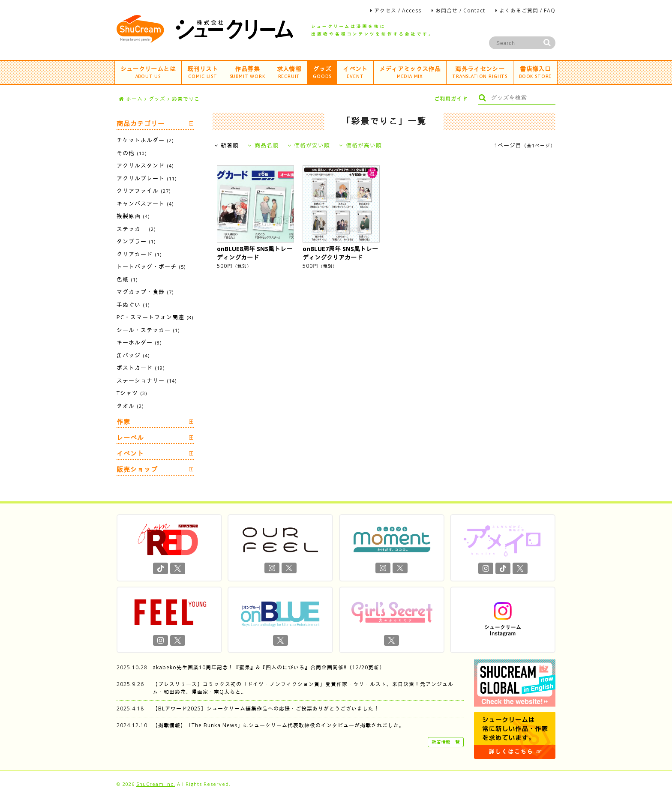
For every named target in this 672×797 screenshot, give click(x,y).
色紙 (127, 279)
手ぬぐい (133, 305)
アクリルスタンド (145, 165)
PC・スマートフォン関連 (155, 317)
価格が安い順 (309, 145)
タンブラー (136, 241)
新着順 (227, 145)
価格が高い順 (360, 145)
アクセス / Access (398, 10)
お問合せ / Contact (460, 10)
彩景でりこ (186, 99)
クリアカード (139, 254)
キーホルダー (139, 342)
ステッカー (136, 229)
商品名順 (263, 145)
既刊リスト (203, 72)
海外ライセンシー (480, 72)
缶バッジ (133, 355)
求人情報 (289, 72)
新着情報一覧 (446, 742)
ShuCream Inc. (156, 784)
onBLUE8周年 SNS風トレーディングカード (255, 253)
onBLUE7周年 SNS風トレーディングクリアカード (340, 253)
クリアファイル (144, 191)
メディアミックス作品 (410, 72)
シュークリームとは (148, 72)
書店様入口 (535, 72)
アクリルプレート (147, 178)
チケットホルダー (145, 140)
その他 (132, 153)
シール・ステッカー (148, 330)
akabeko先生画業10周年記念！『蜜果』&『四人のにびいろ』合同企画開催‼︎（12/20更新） (269, 667)
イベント (355, 72)
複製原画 (133, 216)
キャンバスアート (145, 204)
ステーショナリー (147, 381)
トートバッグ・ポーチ (151, 267)
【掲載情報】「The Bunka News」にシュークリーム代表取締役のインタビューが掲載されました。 (279, 725)
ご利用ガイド (451, 99)
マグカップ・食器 (145, 292)
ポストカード (141, 368)
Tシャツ (132, 393)
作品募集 (247, 72)
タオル (130, 406)
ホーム (131, 99)
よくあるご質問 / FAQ (527, 10)
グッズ (322, 72)
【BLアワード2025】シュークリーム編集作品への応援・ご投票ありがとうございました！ (266, 709)
